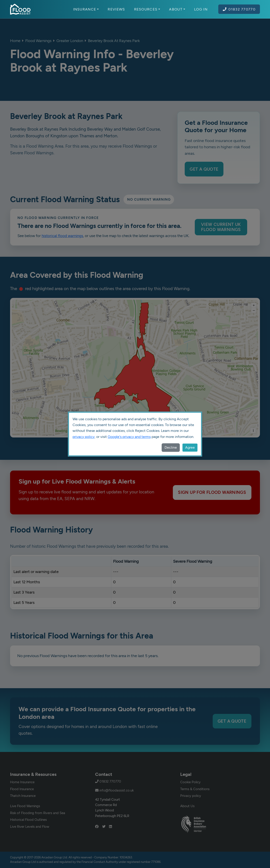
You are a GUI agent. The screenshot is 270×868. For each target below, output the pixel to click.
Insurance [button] (86, 9)
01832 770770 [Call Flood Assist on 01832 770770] (239, 9)
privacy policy (84, 437)
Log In (201, 9)
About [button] (177, 9)
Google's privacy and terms (129, 437)
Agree (190, 447)
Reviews (116, 9)
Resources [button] (147, 9)
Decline (171, 447)
